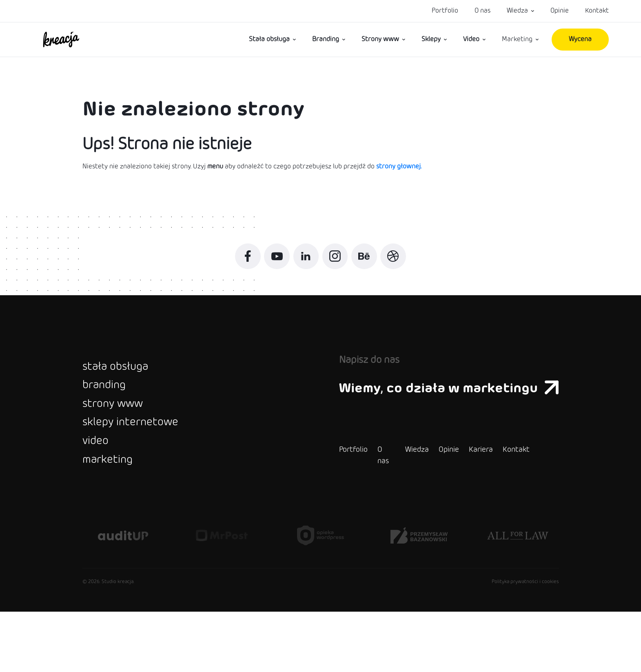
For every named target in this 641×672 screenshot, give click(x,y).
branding (111, 415)
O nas (482, 11)
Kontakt (597, 11)
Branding (326, 39)
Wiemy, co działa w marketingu (433, 408)
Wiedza (517, 11)
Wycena (580, 39)
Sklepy (431, 39)
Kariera (449, 510)
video (100, 493)
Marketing (517, 39)
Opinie (560, 11)
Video (471, 39)
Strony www (380, 39)
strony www (123, 441)
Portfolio (445, 11)
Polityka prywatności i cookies (525, 642)
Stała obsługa (269, 39)
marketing (116, 519)
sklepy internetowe (146, 467)
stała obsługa (127, 389)
